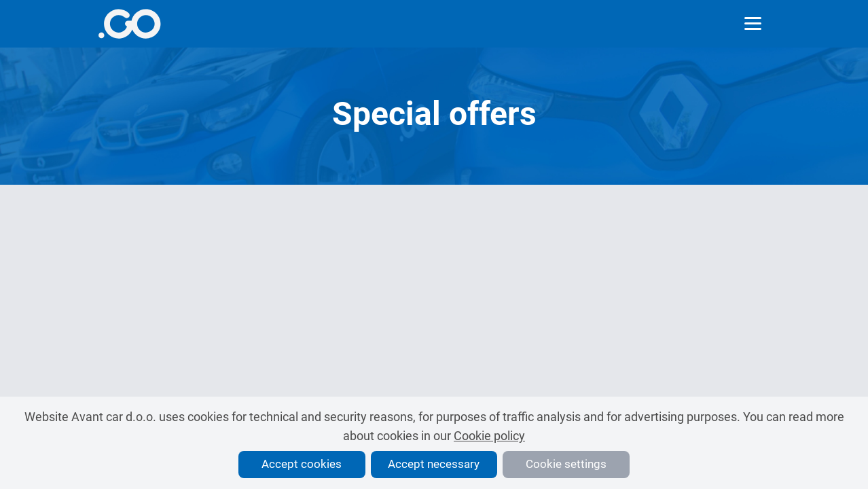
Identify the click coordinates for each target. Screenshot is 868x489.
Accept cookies (302, 464)
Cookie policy (489, 436)
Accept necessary (434, 464)
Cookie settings (566, 464)
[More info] (129, 24)
